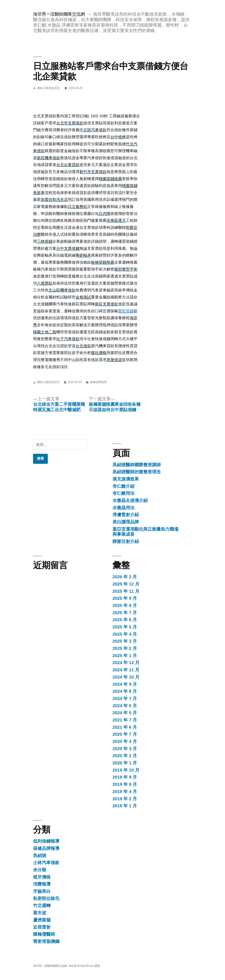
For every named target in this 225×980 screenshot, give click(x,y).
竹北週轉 (42, 906)
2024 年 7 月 (125, 699)
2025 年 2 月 (125, 648)
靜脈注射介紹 (126, 541)
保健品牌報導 (98, 382)
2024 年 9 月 (125, 684)
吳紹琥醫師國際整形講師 (137, 465)
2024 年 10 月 (126, 677)
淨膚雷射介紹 (126, 515)
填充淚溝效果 (126, 479)
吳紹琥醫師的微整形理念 (137, 472)
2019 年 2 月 (125, 799)
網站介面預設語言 (49, 88)
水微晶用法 (123, 508)
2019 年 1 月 (125, 806)
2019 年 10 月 (126, 770)
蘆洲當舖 (42, 920)
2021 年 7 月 (125, 720)
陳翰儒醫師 (44, 934)
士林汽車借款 (46, 863)
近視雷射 (42, 927)
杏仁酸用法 (123, 493)
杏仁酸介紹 (123, 486)
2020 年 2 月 (125, 756)
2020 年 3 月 (125, 749)
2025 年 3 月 (125, 641)
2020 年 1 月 (125, 763)
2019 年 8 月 (125, 784)
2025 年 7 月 (125, 613)
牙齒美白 (42, 891)
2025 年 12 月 (126, 584)
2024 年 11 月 (126, 670)
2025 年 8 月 (125, 605)
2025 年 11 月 (126, 591)
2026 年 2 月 (125, 577)
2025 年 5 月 (125, 627)
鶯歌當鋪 (126, 311)
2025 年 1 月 (125, 656)
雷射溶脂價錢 (46, 941)
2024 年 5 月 (125, 713)
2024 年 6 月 (125, 706)
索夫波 (40, 913)
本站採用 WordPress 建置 (84, 966)
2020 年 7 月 (125, 734)
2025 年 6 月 (125, 620)
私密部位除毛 (46, 898)
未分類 (40, 870)
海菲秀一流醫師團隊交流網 (59, 14)
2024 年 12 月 (126, 663)
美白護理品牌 (126, 522)
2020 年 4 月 (125, 741)
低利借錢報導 (46, 841)
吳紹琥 (40, 856)
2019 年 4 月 (125, 792)
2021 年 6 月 (125, 727)
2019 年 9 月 (125, 777)
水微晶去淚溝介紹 (130, 500)
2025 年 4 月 (125, 634)
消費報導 (42, 884)
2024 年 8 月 (125, 691)
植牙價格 (42, 877)
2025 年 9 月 (125, 598)
